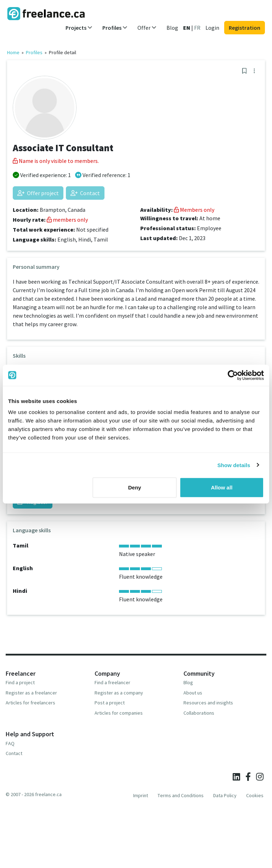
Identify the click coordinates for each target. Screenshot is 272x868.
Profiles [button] (115, 28)
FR (197, 28)
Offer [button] (147, 28)
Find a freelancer (112, 682)
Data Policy (225, 795)
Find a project (20, 682)
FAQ (10, 743)
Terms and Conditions (181, 795)
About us (193, 693)
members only (67, 220)
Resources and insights (208, 703)
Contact (85, 193)
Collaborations (199, 713)
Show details (234, 465)
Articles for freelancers (30, 703)
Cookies (255, 795)
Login (212, 28)
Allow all (222, 487)
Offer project (38, 193)
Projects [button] (79, 28)
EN (187, 28)
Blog (172, 28)
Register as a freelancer (31, 693)
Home (13, 52)
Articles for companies (119, 713)
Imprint (141, 795)
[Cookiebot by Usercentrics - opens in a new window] (233, 375)
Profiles (34, 52)
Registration (245, 28)
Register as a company (119, 693)
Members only (194, 210)
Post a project (110, 703)
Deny (135, 487)
